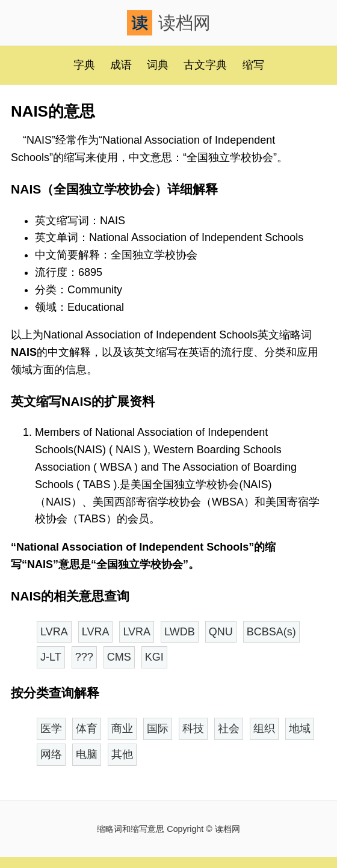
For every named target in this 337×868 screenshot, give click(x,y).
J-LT (51, 657)
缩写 (253, 65)
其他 (122, 754)
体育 (87, 729)
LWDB (180, 632)
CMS (119, 657)
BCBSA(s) (271, 632)
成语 (121, 65)
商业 (122, 729)
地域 (300, 729)
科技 (193, 729)
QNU (221, 632)
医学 (51, 729)
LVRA (54, 632)
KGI (154, 657)
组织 (264, 729)
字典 (84, 65)
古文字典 (205, 65)
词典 (158, 65)
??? (84, 657)
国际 (158, 729)
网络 (51, 754)
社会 (229, 729)
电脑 (87, 754)
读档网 (169, 23)
